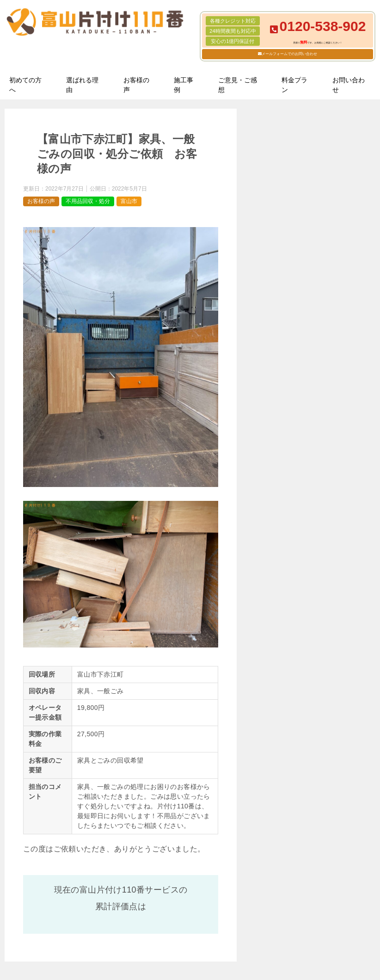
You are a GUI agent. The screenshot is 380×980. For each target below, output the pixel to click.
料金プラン (294, 85)
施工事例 (184, 85)
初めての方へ (25, 85)
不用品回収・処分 (88, 201)
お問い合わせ (349, 85)
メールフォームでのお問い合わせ (289, 54)
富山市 (129, 201)
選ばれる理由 (82, 85)
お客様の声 (136, 85)
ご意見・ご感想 (238, 85)
